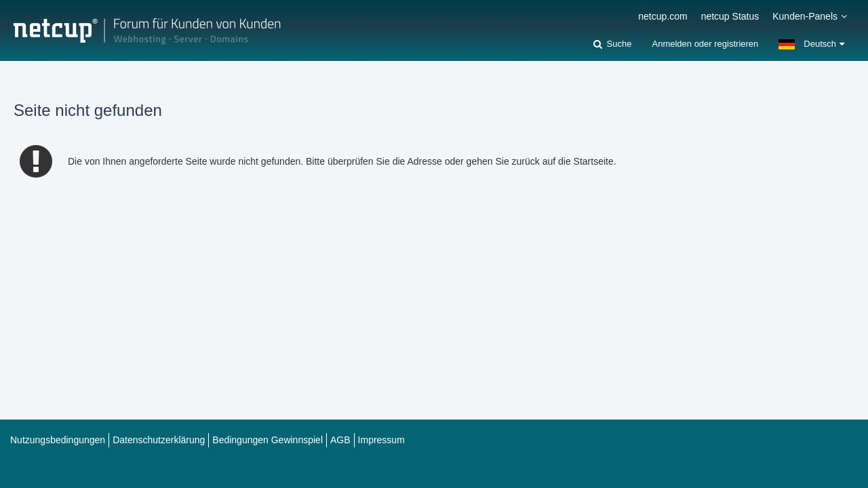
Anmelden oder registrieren (705, 44)
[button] (811, 44)
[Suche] (612, 44)
